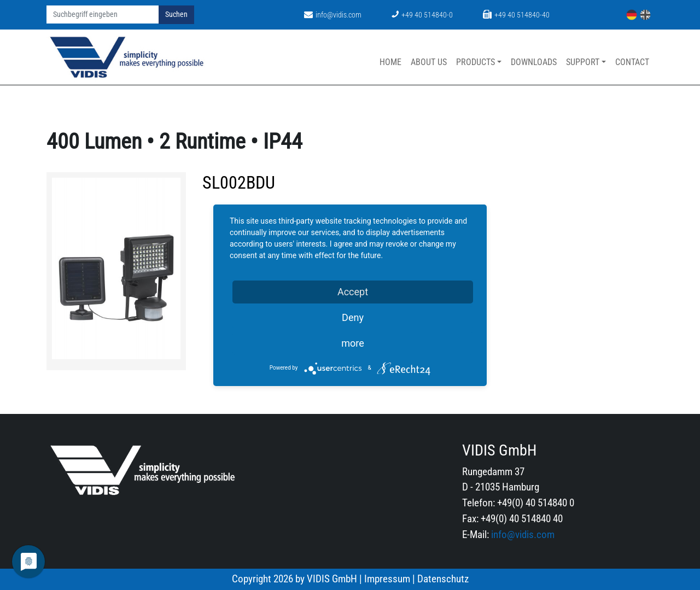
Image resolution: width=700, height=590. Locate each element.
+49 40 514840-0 (422, 15)
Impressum (387, 579)
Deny (353, 317)
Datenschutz (443, 579)
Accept (353, 292)
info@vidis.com (333, 15)
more (353, 343)
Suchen (176, 14)
